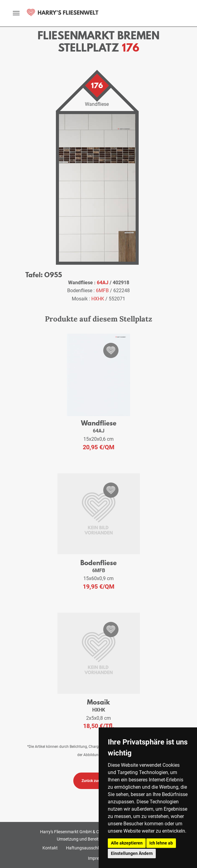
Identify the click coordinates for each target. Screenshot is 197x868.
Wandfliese (99, 423)
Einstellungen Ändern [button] (132, 853)
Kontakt (50, 848)
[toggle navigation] (16, 13)
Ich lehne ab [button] (161, 843)
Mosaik (98, 702)
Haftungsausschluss (86, 848)
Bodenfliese (98, 563)
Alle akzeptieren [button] (127, 843)
